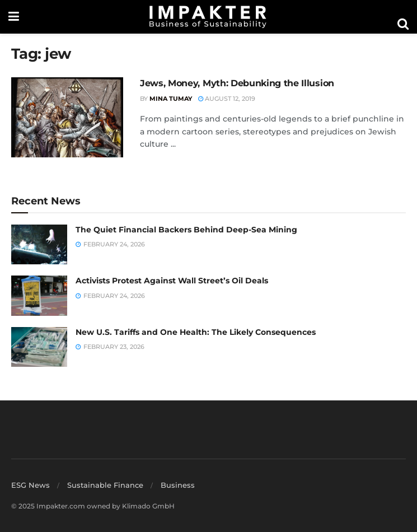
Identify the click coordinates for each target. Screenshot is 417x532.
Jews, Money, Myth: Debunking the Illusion (237, 83)
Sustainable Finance (105, 485)
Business (178, 485)
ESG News (31, 485)
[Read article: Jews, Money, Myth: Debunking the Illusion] (67, 117)
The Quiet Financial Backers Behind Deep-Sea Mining (186, 230)
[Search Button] (403, 24)
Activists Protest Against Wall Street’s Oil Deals (172, 281)
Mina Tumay (171, 99)
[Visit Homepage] (208, 17)
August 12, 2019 (227, 99)
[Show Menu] (14, 17)
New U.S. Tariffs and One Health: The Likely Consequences (196, 332)
